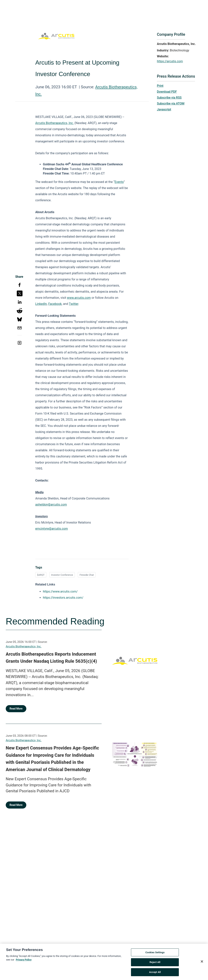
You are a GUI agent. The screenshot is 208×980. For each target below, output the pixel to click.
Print (160, 86)
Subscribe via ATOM (171, 104)
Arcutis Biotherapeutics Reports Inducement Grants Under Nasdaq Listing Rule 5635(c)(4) (51, 658)
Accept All (155, 974)
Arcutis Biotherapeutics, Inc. (24, 646)
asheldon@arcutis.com (51, 505)
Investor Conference (62, 575)
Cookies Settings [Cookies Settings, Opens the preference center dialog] (155, 954)
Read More (16, 709)
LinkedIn (41, 304)
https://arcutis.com (170, 61)
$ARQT (41, 575)
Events (119, 182)
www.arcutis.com (79, 298)
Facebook (55, 304)
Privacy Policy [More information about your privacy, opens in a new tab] (24, 961)
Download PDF (167, 92)
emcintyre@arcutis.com (52, 529)
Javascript (164, 109)
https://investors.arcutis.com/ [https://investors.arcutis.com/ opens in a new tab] (63, 598)
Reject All (155, 964)
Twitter (73, 304)
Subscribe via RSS (169, 98)
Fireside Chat (87, 575)
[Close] (202, 963)
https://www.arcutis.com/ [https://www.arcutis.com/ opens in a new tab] (60, 591)
